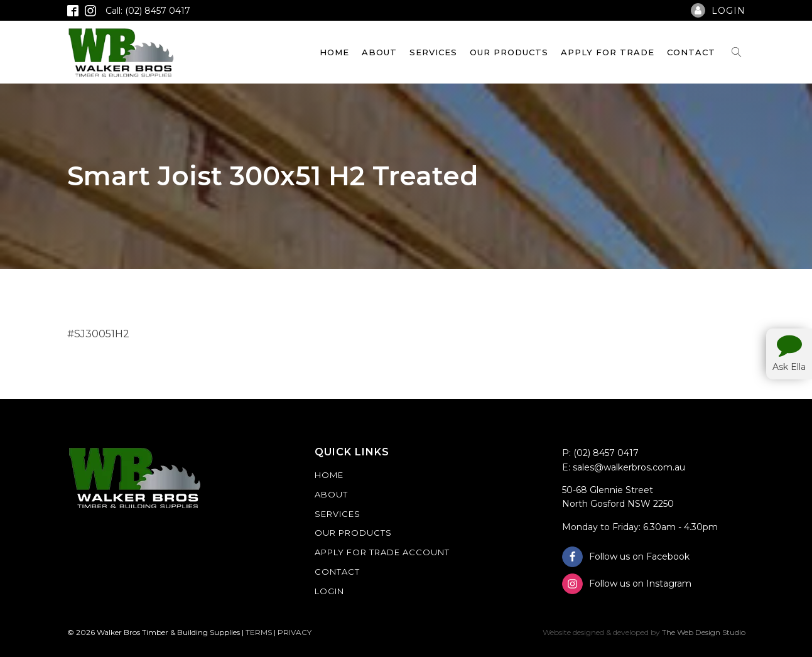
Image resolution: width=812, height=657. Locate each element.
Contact (691, 52)
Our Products (509, 52)
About (379, 52)
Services (433, 52)
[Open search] (737, 52)
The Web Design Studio (704, 632)
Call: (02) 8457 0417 (148, 11)
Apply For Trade (608, 52)
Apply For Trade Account (382, 552)
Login (329, 591)
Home (334, 52)
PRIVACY (295, 632)
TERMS (259, 632)
